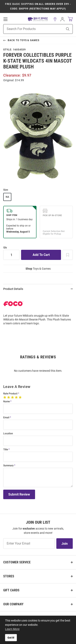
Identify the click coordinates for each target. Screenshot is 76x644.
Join (65, 544)
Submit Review (19, 494)
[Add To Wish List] (68, 255)
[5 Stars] (21, 397)
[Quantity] (11, 255)
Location (8, 434)
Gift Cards (11, 590)
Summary (8, 466)
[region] (38, 311)
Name (6, 402)
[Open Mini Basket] (70, 19)
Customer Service (17, 562)
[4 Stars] (17, 397)
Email (6, 418)
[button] (55, 19)
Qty (5, 248)
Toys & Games (38, 269)
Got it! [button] (11, 638)
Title (6, 450)
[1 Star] (5, 397)
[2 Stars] (9, 397)
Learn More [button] (12, 629)
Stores (9, 576)
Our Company (13, 604)
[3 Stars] (13, 397)
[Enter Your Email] (29, 544)
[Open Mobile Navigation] (5, 19)
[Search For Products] (28, 29)
